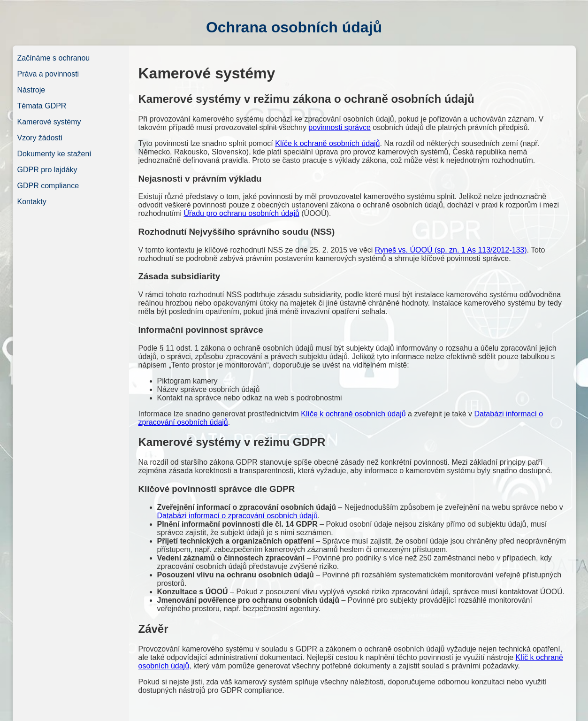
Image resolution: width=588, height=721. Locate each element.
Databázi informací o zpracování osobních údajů (237, 516)
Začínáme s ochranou (54, 58)
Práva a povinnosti (48, 74)
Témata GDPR (42, 106)
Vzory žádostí (40, 138)
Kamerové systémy (49, 122)
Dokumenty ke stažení (54, 154)
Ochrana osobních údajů (294, 27)
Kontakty (32, 202)
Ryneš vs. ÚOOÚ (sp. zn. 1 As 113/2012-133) (451, 250)
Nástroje (31, 90)
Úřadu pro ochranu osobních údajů (241, 213)
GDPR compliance (48, 186)
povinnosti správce (340, 127)
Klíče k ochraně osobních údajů (327, 143)
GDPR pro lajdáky (47, 170)
